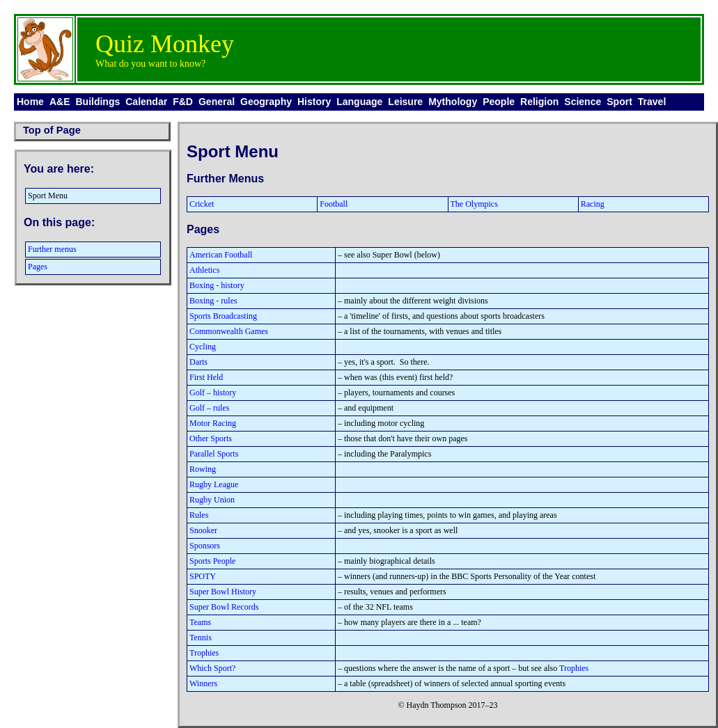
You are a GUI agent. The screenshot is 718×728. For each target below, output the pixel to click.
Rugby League (214, 484)
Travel (652, 102)
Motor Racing (213, 423)
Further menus (52, 249)
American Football (221, 255)
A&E (60, 102)
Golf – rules (209, 408)
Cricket (202, 204)
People (499, 102)
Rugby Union (212, 500)
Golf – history (213, 393)
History (314, 102)
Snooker (203, 530)
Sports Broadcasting (223, 316)
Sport (619, 102)
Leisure (405, 102)
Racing (593, 204)
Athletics (204, 270)
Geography (266, 102)
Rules (199, 515)
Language (359, 102)
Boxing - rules (213, 301)
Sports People (212, 561)
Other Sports (211, 438)
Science (583, 102)
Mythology (453, 102)
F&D (183, 102)
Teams (200, 622)
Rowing (203, 469)
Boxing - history (217, 285)
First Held (206, 377)
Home (30, 102)
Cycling (203, 347)
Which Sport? (212, 668)
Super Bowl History (223, 592)
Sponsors (205, 546)
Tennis (201, 638)
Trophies (204, 653)
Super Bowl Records (224, 607)
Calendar (146, 102)
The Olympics (474, 204)
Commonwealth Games (229, 331)
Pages (38, 267)
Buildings (97, 102)
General (217, 102)
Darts (198, 362)
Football (334, 204)
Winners (203, 683)
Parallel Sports (214, 454)
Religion (539, 102)
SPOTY (203, 576)
